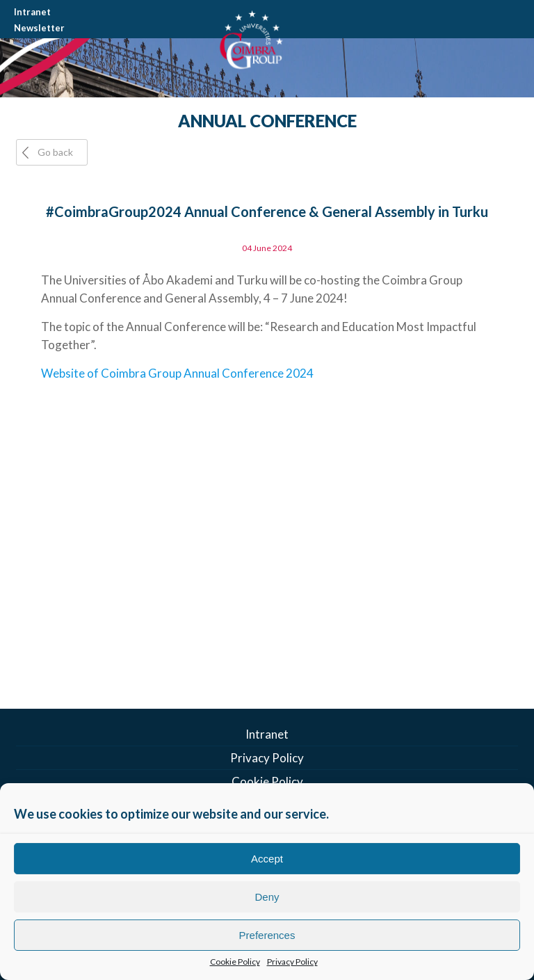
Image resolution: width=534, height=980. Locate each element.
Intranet (32, 12)
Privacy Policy (292, 962)
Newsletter (39, 28)
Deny (267, 897)
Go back (55, 152)
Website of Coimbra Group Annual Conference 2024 (177, 373)
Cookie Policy (235, 962)
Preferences (267, 935)
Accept (267, 859)
